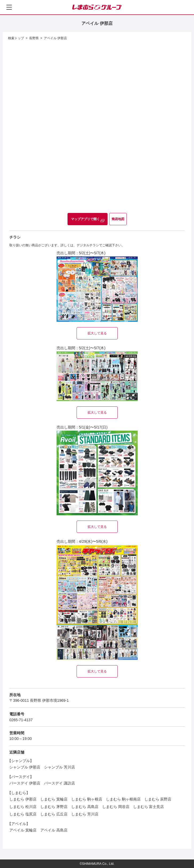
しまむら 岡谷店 (116, 807)
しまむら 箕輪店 (54, 799)
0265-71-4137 (21, 720)
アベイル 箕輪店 (23, 830)
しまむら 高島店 (85, 807)
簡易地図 (118, 219)
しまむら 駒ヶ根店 (87, 799)
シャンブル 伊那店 (25, 767)
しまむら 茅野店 (54, 807)
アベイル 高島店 (54, 830)
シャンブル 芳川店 (60, 767)
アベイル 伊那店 (55, 38)
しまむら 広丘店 (54, 814)
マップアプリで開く (85, 219)
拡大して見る (97, 333)
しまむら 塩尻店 (23, 814)
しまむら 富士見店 (149, 807)
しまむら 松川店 (23, 807)
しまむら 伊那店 (23, 799)
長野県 (34, 38)
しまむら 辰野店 (158, 799)
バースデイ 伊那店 (25, 783)
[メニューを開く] (9, 7)
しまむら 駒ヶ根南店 (123, 799)
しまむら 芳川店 (85, 814)
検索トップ (16, 38)
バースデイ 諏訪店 (60, 783)
